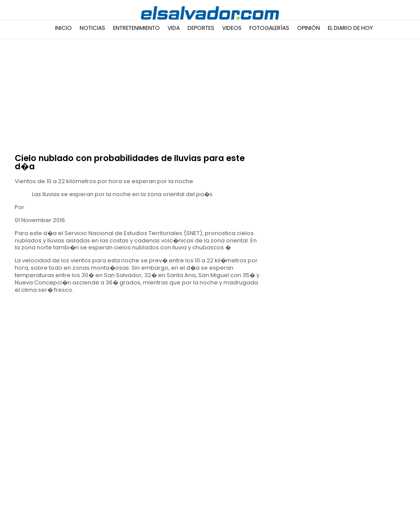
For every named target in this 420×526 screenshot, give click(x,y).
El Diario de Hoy (350, 28)
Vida (174, 28)
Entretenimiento (136, 28)
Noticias (92, 28)
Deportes (201, 28)
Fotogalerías (269, 28)
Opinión (309, 28)
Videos (232, 28)
